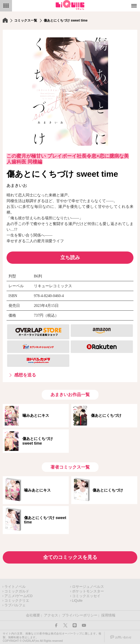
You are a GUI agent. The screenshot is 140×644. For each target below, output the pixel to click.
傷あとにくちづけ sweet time (40, 441)
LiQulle (77, 601)
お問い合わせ (123, 637)
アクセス (51, 615)
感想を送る (25, 375)
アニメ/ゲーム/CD (18, 596)
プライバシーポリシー (80, 615)
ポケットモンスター (88, 591)
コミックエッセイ (86, 596)
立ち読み (70, 257)
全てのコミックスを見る (70, 557)
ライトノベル (15, 587)
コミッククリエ (17, 601)
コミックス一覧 (26, 20)
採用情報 (108, 615)
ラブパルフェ (15, 605)
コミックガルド (17, 591)
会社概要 (33, 615)
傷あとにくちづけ (106, 415)
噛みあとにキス (36, 415)
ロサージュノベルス (88, 587)
